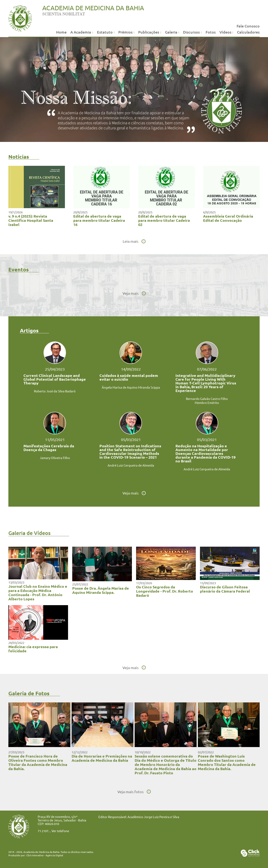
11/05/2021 (55, 439)
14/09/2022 (131, 369)
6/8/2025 (209, 212)
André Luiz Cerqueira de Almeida (131, 465)
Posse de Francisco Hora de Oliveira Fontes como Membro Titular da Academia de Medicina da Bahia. (38, 762)
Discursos (191, 32)
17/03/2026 (144, 583)
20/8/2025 (80, 212)
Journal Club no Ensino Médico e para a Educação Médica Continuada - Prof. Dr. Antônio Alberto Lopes (38, 592)
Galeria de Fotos (29, 693)
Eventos (19, 269)
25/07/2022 (80, 584)
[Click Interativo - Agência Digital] (250, 855)
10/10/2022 (143, 752)
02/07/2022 (206, 752)
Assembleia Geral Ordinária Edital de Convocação (228, 218)
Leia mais (131, 241)
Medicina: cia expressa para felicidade (33, 649)
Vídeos (225, 32)
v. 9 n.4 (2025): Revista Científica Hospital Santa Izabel (31, 220)
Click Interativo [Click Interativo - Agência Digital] (45, 855)
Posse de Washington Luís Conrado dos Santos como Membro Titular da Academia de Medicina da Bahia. (227, 762)
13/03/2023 (16, 582)
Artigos (29, 330)
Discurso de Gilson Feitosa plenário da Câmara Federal (225, 589)
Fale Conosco (248, 26)
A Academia (81, 32)
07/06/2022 (207, 369)
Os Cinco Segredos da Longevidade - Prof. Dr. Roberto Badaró (165, 591)
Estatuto (105, 32)
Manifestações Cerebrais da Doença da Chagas (49, 448)
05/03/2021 (131, 439)
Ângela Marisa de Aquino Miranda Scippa (131, 387)
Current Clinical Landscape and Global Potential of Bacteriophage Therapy (55, 379)
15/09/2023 (208, 583)
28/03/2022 (16, 643)
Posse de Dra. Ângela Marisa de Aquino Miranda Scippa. (101, 590)
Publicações (149, 32)
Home (61, 32)
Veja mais (131, 293)
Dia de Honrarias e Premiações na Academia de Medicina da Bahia (102, 758)
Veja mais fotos (131, 792)
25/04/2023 (55, 369)
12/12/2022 (80, 752)
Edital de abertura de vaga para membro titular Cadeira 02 (164, 220)
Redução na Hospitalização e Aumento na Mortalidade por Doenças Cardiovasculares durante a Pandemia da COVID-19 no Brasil (206, 453)
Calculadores (248, 32)
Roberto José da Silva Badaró (55, 391)
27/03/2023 (16, 752)
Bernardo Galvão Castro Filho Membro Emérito (207, 401)
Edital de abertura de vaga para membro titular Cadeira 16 (99, 220)
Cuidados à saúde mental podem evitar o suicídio (129, 377)
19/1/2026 (15, 212)
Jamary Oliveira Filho (55, 458)
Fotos (211, 32)
